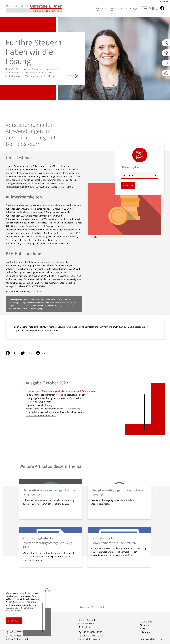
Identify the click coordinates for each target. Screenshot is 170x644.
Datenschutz (158, 639)
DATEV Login (146, 622)
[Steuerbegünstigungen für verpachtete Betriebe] (119, 499)
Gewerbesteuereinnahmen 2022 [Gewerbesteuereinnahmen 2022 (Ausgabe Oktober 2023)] (41, 416)
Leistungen (145, 632)
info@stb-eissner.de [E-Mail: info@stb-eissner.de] (19, 639)
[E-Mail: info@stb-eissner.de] (166, 63)
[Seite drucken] (45, 353)
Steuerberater (64, 327)
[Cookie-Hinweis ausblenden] (14, 621)
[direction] (101, 9)
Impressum (145, 639)
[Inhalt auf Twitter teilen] (29, 353)
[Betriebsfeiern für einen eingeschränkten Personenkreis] (51, 499)
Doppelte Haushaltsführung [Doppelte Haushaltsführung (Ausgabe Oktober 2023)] (39, 405)
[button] (166, 53)
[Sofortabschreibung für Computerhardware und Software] (119, 547)
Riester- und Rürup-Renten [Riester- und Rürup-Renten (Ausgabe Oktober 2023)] (38, 402)
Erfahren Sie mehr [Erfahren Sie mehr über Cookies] (13, 611)
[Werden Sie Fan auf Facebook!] (162, 8)
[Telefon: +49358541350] (20, 632)
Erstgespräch (19, 330)
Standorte (145, 625)
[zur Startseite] (34, 9)
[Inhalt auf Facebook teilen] (13, 353)
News (143, 629)
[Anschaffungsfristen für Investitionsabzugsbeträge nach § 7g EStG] (51, 547)
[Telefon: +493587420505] (93, 632)
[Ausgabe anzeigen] (128, 185)
